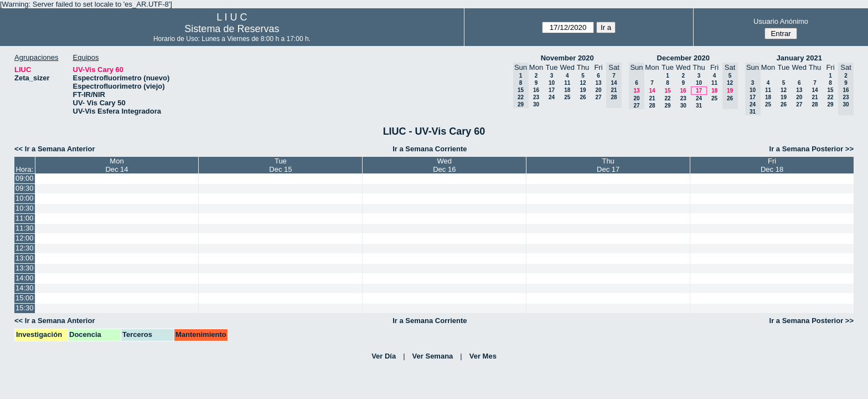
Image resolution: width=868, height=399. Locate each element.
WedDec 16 (444, 165)
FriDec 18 (772, 165)
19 (583, 90)
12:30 (25, 248)
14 (652, 91)
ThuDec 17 (608, 165)
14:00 (25, 278)
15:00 (25, 298)
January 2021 (799, 58)
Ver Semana (433, 356)
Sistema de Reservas (232, 29)
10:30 (25, 208)
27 (598, 97)
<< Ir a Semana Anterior (55, 149)
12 (583, 83)
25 (567, 97)
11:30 (25, 228)
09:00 (25, 178)
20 (598, 90)
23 (536, 97)
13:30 (25, 268)
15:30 (25, 308)
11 (567, 83)
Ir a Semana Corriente (430, 149)
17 (552, 90)
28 (652, 106)
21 (652, 98)
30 (536, 104)
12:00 (25, 238)
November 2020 (567, 58)
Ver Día (384, 356)
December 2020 (683, 58)
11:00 (25, 218)
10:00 (25, 198)
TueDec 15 (280, 165)
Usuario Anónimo (781, 21)
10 (552, 83)
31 (699, 106)
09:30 (25, 188)
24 (552, 97)
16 (536, 90)
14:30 (25, 288)
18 (567, 90)
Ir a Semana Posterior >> (812, 149)
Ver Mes (483, 356)
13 (598, 83)
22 (667, 98)
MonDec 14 (117, 165)
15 (667, 91)
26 (583, 97)
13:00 (25, 258)
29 (667, 106)
